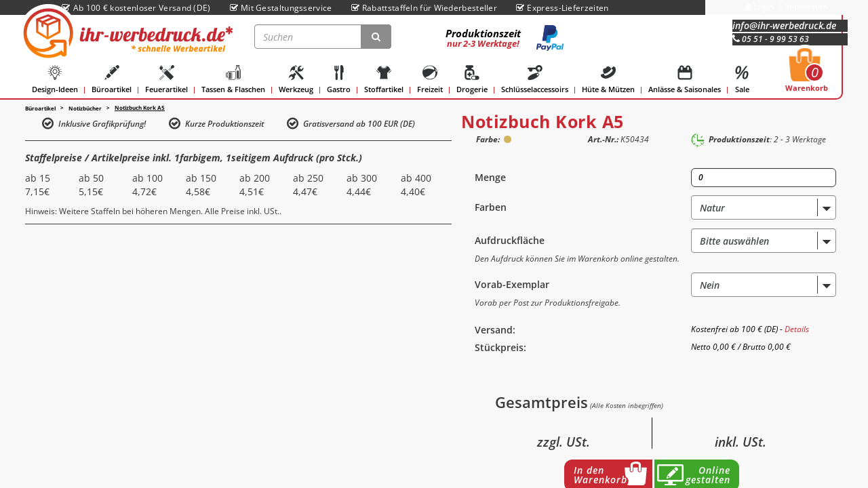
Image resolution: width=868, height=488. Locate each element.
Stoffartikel (384, 80)
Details (797, 329)
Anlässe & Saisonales (685, 80)
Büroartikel (112, 80)
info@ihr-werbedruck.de (784, 25)
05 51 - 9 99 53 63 (771, 39)
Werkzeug (296, 80)
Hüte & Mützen (608, 80)
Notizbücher (85, 108)
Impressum (806, 6)
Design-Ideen (55, 80)
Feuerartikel (166, 80)
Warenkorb (807, 74)
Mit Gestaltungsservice (281, 8)
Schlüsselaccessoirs (535, 80)
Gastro (339, 80)
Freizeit (430, 80)
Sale (742, 80)
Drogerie (472, 80)
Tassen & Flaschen (233, 80)
